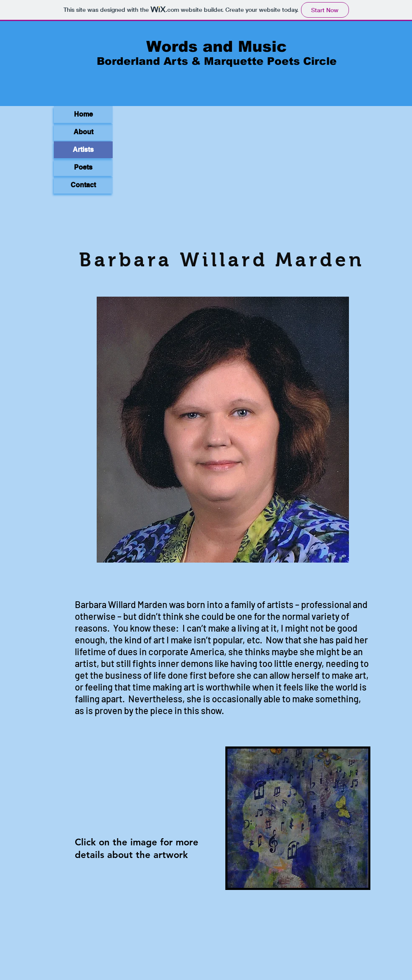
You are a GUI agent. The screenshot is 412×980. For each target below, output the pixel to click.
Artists (83, 150)
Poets (83, 167)
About (83, 132)
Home (83, 114)
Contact (83, 185)
